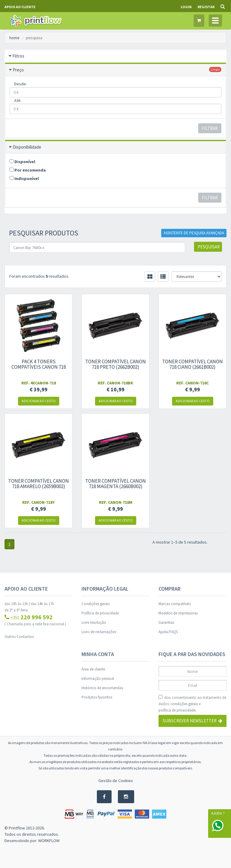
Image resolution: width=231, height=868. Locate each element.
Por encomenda (28, 170)
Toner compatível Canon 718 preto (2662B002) (115, 364)
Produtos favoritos (97, 697)
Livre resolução (94, 622)
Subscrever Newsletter (192, 721)
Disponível (22, 162)
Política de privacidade (100, 613)
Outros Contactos (19, 637)
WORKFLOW (49, 841)
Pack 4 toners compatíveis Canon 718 (39, 364)
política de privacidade (177, 710)
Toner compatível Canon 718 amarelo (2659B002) (38, 484)
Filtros (18, 56)
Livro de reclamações (99, 632)
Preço (18, 70)
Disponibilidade (27, 147)
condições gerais (184, 704)
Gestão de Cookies (116, 781)
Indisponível (24, 178)
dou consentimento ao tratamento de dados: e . (192, 704)
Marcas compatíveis (175, 604)
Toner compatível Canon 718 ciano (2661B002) (192, 364)
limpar (215, 69)
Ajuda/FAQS (168, 632)
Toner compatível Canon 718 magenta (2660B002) (115, 484)
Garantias (166, 622)
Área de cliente (93, 669)
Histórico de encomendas (102, 688)
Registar (206, 7)
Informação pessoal (98, 679)
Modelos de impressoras (178, 613)
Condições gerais (95, 604)
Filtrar (210, 128)
